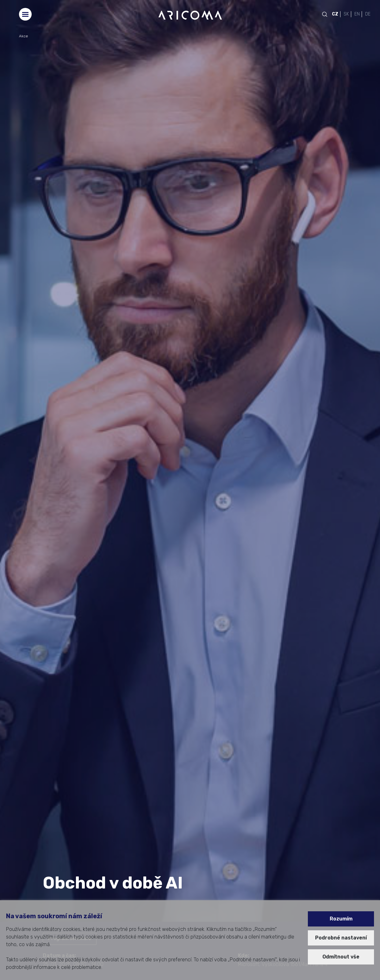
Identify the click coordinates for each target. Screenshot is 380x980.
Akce (23, 36)
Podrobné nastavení (341, 938)
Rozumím (341, 919)
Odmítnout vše (341, 957)
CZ (335, 14)
